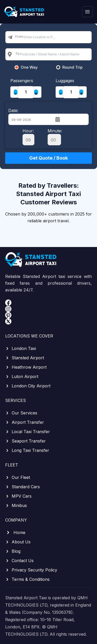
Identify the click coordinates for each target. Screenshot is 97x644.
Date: (13, 110)
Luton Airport (22, 376)
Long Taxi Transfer (27, 450)
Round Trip (72, 67)
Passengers (22, 81)
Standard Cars (23, 487)
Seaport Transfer (25, 441)
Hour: (28, 137)
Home (15, 532)
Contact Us (19, 561)
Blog (13, 551)
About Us (18, 542)
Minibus (16, 505)
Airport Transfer (25, 422)
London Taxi (21, 348)
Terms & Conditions (27, 579)
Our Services (21, 413)
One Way (29, 67)
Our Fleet (18, 477)
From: (20, 36)
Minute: (55, 137)
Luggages (65, 81)
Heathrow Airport (26, 367)
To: (18, 54)
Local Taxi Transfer (28, 432)
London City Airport (28, 386)
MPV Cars (18, 496)
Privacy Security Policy (31, 570)
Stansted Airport (25, 358)
